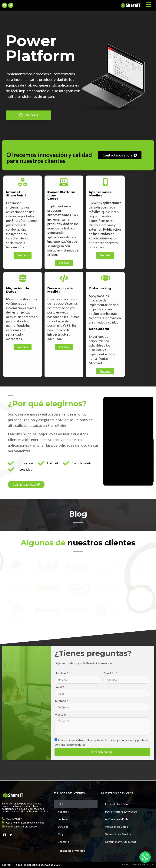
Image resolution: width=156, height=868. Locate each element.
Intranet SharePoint (117, 804)
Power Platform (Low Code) (121, 812)
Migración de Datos (116, 827)
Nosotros (63, 812)
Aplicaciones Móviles (117, 819)
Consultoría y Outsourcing (121, 842)
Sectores (63, 819)
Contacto (63, 842)
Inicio (61, 804)
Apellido (109, 673)
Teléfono (61, 701)
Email (58, 687)
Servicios (63, 827)
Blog (60, 834)
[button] (145, 857)
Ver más (28, 115)
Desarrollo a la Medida (118, 834)
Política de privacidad (71, 851)
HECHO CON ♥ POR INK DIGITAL (138, 865)
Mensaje (60, 715)
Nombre (60, 673)
